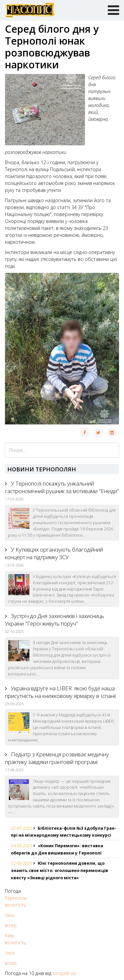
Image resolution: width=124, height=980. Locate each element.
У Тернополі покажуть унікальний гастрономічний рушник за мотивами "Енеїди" (62, 487)
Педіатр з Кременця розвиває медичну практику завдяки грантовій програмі (57, 758)
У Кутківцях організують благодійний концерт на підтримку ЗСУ (54, 553)
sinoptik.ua (64, 973)
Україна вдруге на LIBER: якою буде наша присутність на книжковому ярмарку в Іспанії (60, 692)
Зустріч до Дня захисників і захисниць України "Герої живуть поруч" (55, 620)
